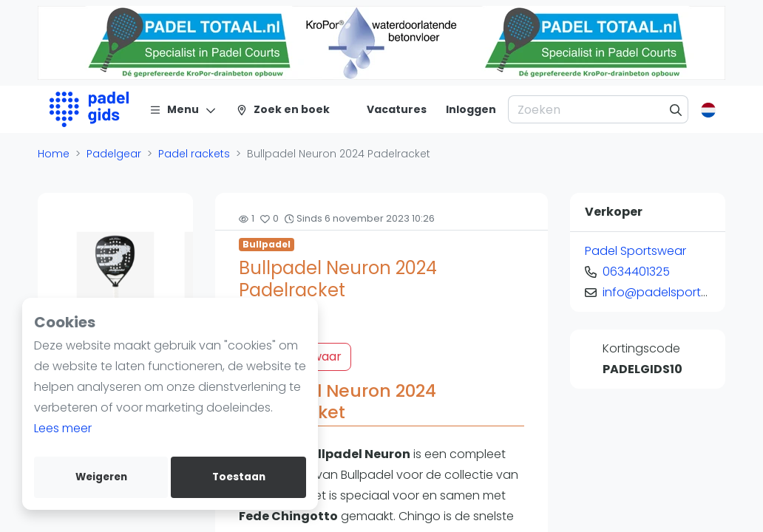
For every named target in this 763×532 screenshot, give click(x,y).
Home (54, 154)
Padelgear (114, 154)
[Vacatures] (388, 109)
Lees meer (63, 428)
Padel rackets (194, 154)
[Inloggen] (471, 109)
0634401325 (636, 272)
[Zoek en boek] (283, 109)
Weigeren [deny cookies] (101, 477)
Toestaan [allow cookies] (239, 477)
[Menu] (183, 109)
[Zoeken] (676, 109)
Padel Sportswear (635, 251)
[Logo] (89, 109)
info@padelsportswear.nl (675, 292)
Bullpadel (267, 244)
